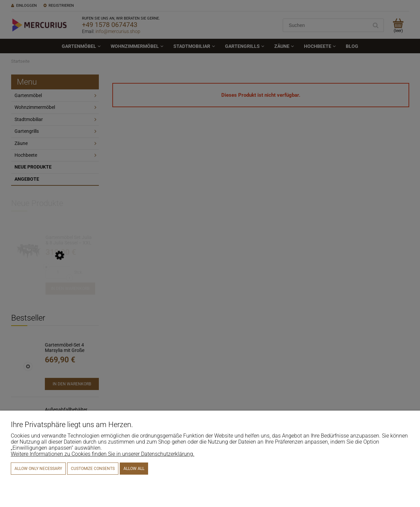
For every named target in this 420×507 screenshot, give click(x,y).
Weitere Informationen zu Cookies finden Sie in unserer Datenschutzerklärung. (103, 454)
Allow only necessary (38, 469)
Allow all (134, 469)
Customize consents (93, 469)
